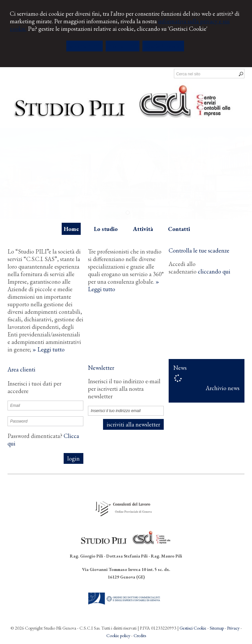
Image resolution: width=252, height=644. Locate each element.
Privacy (233, 628)
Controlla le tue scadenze (199, 250)
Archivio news (223, 388)
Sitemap (217, 628)
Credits (140, 635)
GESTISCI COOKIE (163, 46)
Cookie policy (118, 635)
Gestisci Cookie (193, 628)
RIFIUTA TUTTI (123, 46)
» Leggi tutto (49, 349)
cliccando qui (214, 271)
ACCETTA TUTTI (84, 46)
